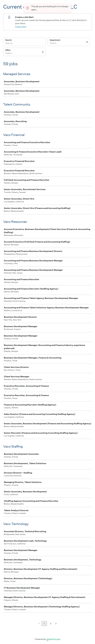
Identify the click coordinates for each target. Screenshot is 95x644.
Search (8, 40)
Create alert (21, 27)
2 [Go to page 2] (51, 624)
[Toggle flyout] (87, 42)
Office (8, 50)
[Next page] (56, 624)
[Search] (24, 44)
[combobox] (50, 43)
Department (55, 40)
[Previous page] (39, 624)
